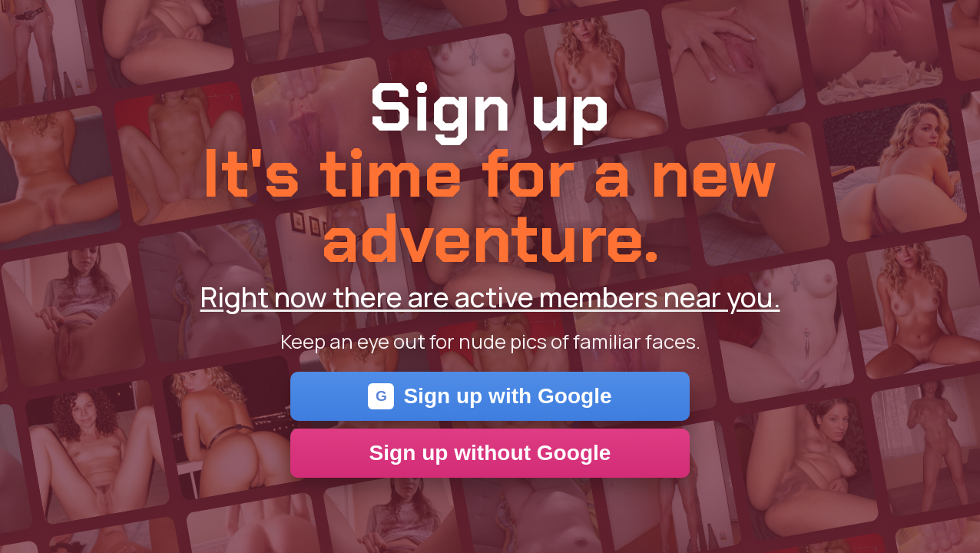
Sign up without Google (490, 453)
